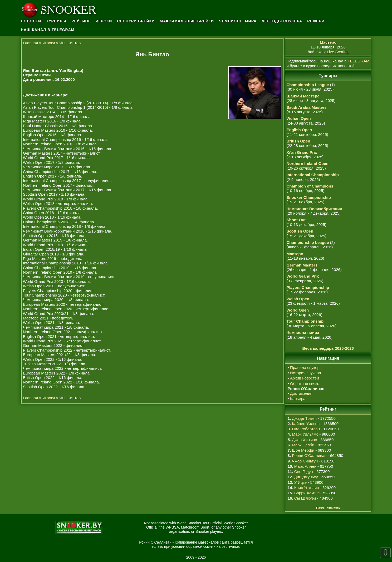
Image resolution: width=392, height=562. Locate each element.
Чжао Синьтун (305, 461)
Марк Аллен (305, 466)
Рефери (316, 21)
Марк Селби (303, 445)
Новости (31, 21)
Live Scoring (338, 52)
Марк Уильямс (305, 434)
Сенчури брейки (136, 21)
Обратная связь (305, 384)
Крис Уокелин (307, 488)
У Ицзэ (300, 482)
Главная (30, 43)
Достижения (301, 393)
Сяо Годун (304, 472)
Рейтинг (81, 21)
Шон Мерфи (303, 450)
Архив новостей (305, 378)
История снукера (305, 373)
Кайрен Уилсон (306, 424)
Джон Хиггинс (304, 440)
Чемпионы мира (238, 21)
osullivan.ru (231, 546)
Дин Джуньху (306, 477)
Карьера (298, 399)
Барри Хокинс (307, 493)
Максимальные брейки (187, 21)
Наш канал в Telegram (48, 30)
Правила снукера (306, 368)
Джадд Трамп (304, 418)
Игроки (104, 21)
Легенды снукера (282, 21)
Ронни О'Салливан (309, 455)
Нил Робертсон (306, 429)
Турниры (56, 21)
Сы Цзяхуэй (305, 498)
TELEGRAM (358, 61)
